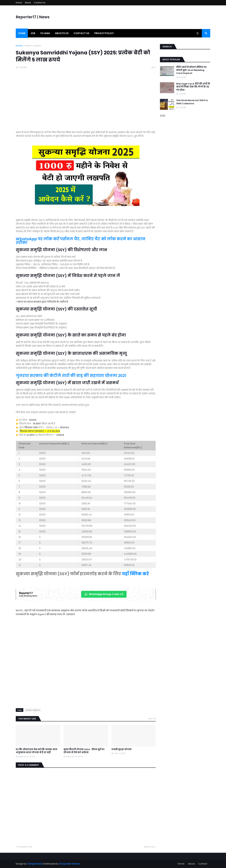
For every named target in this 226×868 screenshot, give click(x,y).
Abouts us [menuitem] (62, 33)
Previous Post (25, 847)
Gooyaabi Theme (69, 864)
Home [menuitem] (22, 33)
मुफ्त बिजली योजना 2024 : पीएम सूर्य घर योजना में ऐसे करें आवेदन (84, 751)
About (28, 3)
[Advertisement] (86, 103)
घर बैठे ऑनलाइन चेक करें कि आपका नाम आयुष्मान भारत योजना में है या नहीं (36, 751)
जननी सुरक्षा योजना (121, 749)
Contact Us (40, 3)
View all (152, 718)
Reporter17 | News (33, 17)
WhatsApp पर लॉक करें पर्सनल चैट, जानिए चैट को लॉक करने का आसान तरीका (81, 241)
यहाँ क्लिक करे (135, 574)
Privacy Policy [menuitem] (104, 33)
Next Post (149, 847)
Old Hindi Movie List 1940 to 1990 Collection (192, 102)
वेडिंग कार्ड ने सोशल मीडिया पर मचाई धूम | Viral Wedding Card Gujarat (191, 70)
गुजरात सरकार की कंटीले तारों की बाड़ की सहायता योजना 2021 (71, 376)
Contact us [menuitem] (81, 33)
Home (19, 3)
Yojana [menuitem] (45, 33)
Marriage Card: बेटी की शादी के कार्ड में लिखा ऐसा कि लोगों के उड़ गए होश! (193, 87)
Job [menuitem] (33, 33)
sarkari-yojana (33, 46)
